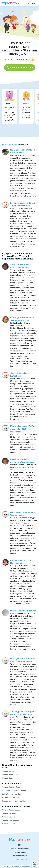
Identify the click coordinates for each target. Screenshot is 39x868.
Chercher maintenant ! (20, 68)
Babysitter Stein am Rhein (12, 794)
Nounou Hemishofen (10, 775)
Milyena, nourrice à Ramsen (23, 611)
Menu (32, 3)
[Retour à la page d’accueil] (10, 3)
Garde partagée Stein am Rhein (14, 801)
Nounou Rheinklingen (10, 820)
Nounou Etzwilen (9, 817)
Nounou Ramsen (8, 771)
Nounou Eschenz (9, 824)
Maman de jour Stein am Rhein (14, 790)
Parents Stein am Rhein (11, 797)
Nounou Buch (7, 778)
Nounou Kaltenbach (10, 813)
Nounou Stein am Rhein (11, 787)
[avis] (20, 859)
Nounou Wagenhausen (11, 810)
